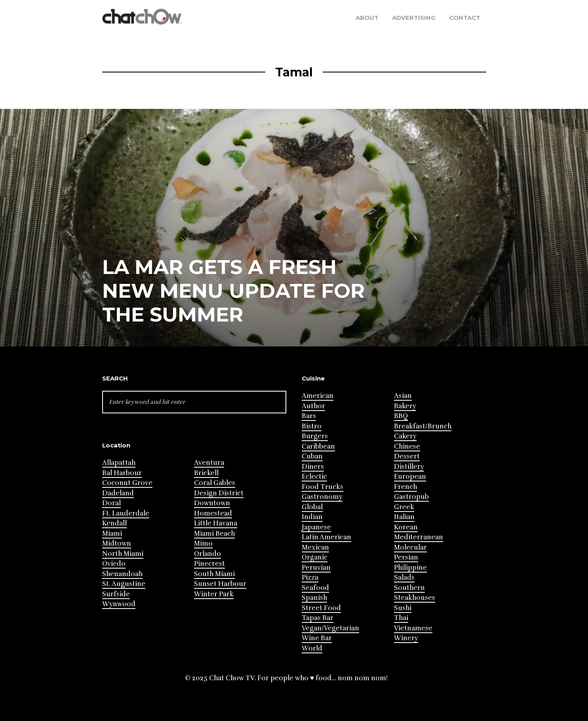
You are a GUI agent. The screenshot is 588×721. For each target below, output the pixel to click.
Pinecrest (209, 564)
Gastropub (411, 497)
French (405, 487)
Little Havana (216, 523)
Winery (406, 638)
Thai (401, 618)
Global (312, 507)
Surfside (116, 594)
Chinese (407, 446)
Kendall (114, 523)
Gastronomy (322, 497)
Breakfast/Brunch (423, 426)
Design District (219, 493)
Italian (404, 517)
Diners (313, 467)
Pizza (310, 577)
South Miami (214, 574)
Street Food (321, 608)
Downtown (212, 503)
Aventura (209, 463)
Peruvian (316, 568)
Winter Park (214, 594)
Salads (404, 577)
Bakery (405, 406)
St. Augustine (124, 584)
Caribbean (318, 446)
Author (313, 406)
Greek (404, 507)
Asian (403, 396)
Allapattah (119, 463)
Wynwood (119, 604)
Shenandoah (122, 574)
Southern (409, 588)
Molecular (410, 547)
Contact (465, 18)
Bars (309, 416)
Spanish (314, 598)
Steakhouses (415, 598)
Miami (112, 534)
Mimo (203, 543)
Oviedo (114, 564)
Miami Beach (214, 534)
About (367, 18)
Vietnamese (413, 628)
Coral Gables (215, 483)
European (410, 477)
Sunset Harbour (220, 584)
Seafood (315, 588)
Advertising (414, 18)
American (318, 396)
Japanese (316, 527)
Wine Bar (317, 638)
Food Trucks (323, 487)
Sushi (403, 608)
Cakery (405, 436)
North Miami (123, 554)
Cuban (312, 456)
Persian (406, 557)
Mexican (315, 547)
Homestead (213, 513)
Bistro (312, 426)
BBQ (401, 416)
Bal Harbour (122, 473)
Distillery (409, 467)
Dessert (407, 456)
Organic (315, 557)
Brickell (206, 473)
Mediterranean (419, 537)
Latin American (326, 537)
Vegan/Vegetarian (330, 628)
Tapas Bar (318, 618)
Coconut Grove (127, 483)
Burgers (315, 436)
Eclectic (314, 477)
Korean (406, 527)
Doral (111, 503)
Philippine (410, 568)
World (312, 648)
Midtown (117, 543)
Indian (312, 517)
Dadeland (118, 493)
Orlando (207, 554)
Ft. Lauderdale (126, 513)
